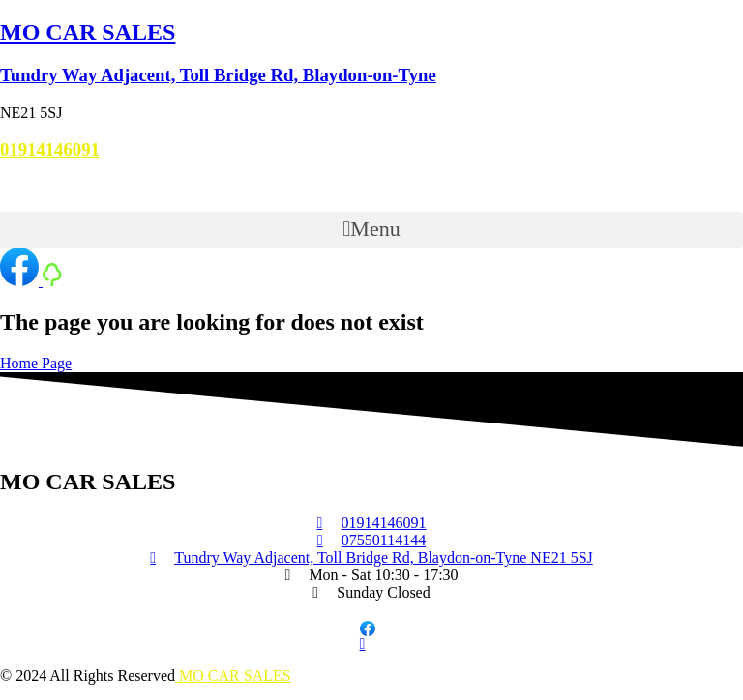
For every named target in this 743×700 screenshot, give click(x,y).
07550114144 (42, 187)
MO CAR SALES (88, 32)
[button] (371, 230)
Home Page (36, 363)
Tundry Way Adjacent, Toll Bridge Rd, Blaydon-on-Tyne (218, 75)
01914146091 (50, 149)
